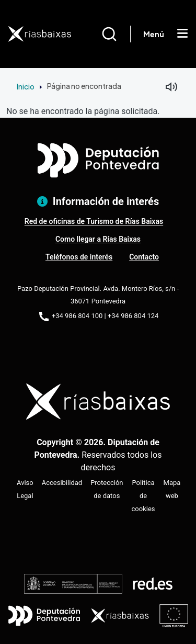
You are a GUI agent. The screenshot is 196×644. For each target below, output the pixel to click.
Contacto (144, 257)
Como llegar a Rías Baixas (98, 239)
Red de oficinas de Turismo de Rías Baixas (94, 221)
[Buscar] (116, 34)
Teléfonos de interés (79, 257)
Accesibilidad (62, 483)
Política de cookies (143, 496)
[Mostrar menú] (182, 34)
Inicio (26, 86)
